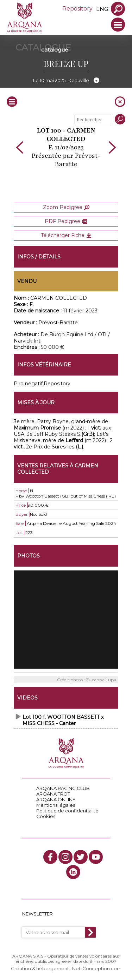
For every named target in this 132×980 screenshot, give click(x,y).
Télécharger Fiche (66, 235)
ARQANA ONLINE (56, 799)
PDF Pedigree (66, 221)
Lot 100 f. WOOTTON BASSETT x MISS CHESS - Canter (63, 720)
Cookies (46, 816)
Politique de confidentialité (67, 811)
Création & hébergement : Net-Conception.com (66, 968)
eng (102, 9)
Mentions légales (56, 805)
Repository (77, 9)
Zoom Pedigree (66, 207)
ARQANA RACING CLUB (63, 788)
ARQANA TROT (53, 794)
